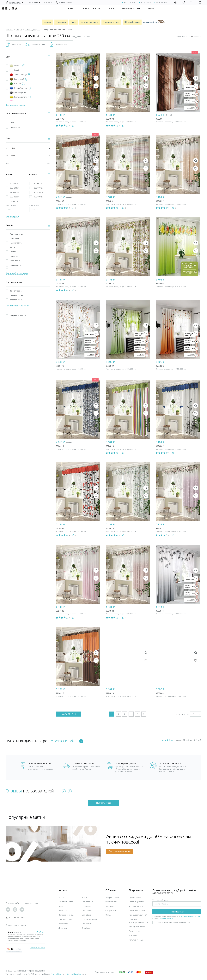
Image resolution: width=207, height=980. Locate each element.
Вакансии (110, 906)
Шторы (76, 12)
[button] (196, 714)
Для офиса (87, 915)
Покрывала (63, 911)
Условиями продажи (167, 919)
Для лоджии (87, 924)
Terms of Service (74, 974)
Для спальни (88, 902)
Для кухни (63, 928)
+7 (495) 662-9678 (16, 918)
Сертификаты (111, 902)
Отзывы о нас (135, 931)
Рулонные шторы (136, 12)
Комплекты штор (97, 12)
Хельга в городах (136, 940)
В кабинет (86, 928)
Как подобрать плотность (19, 306)
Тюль (116, 12)
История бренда (112, 897)
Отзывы (14, 791)
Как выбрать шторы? (138, 915)
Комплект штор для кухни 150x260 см (71, 122)
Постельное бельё (66, 915)
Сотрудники (111, 911)
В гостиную (63, 924)
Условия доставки (137, 902)
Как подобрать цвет (16, 105)
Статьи (108, 915)
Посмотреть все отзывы (38, 948)
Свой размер (11, 205)
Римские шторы (65, 919)
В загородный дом (90, 919)
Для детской (87, 911)
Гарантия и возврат (137, 911)
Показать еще (69, 714)
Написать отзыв (104, 803)
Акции (156, 12)
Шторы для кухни (90, 22)
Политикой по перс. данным (190, 917)
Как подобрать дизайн (17, 273)
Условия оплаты (136, 906)
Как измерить (12, 216)
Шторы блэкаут (132, 22)
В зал (84, 897)
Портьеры (61, 22)
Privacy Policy (57, 974)
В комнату (86, 906)
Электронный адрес (160, 900)
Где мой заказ (135, 897)
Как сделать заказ (137, 927)
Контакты (48, 2)
